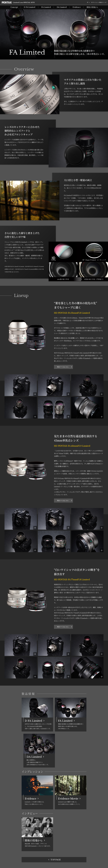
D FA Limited (30, 7)
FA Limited (46, 7)
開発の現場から (92, 7)
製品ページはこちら (63, 367)
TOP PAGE (56, 860)
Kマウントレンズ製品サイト (98, 2)
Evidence (77, 7)
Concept (14, 7)
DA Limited (62, 7)
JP (88, 2)
